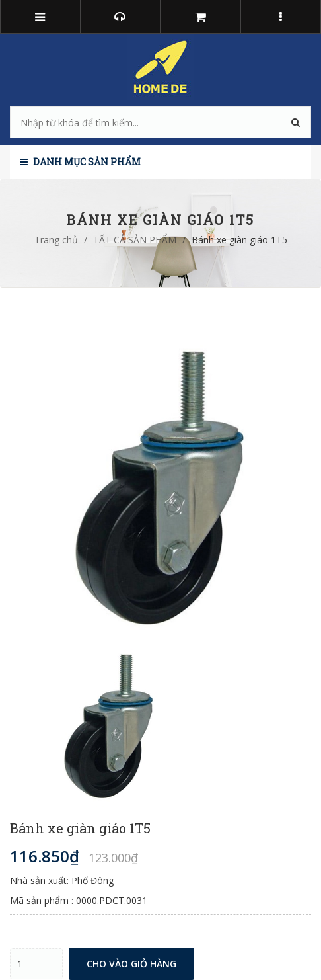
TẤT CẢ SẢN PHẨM (135, 240)
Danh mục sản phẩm (80, 162)
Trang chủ (56, 240)
